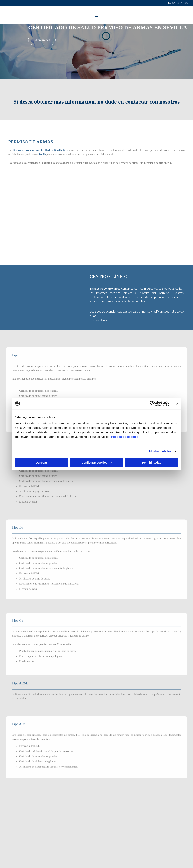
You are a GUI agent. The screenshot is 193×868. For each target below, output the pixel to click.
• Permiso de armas (66, 815)
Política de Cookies (156, 819)
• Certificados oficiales (67, 832)
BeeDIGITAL (177, 854)
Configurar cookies (97, 463)
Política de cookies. (125, 437)
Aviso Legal (152, 811)
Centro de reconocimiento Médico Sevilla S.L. (40, 150)
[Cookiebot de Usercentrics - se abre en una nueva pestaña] (152, 403)
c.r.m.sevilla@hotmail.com (119, 815)
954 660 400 (180, 3)
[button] (42, 40)
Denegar (41, 463)
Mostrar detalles (160, 451)
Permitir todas (152, 463)
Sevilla (42, 154)
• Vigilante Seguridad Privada (72, 819)
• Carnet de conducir (67, 811)
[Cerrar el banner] (177, 403)
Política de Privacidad (158, 815)
